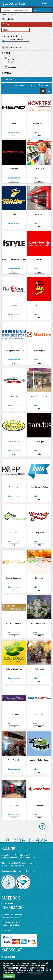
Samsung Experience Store (14, 351)
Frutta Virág (39, 669)
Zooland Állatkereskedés (39, 760)
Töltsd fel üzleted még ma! (14, 866)
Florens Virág (14, 715)
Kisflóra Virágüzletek (14, 669)
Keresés (13, 15)
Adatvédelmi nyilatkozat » (11, 922)
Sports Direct (39, 715)
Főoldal (5, 15)
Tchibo (14, 214)
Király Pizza (39, 533)
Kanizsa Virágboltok (14, 624)
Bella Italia (39, 578)
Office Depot (39, 169)
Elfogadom (9, 976)
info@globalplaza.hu (9, 957)
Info (14, 136)
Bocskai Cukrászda (14, 578)
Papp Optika (14, 487)
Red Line (39, 260)
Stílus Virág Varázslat (39, 624)
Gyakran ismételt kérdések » (12, 914)
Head (14, 123)
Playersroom (14, 169)
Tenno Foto (14, 533)
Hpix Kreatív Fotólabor (39, 487)
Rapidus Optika (39, 442)
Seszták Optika (14, 442)
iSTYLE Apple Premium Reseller (14, 260)
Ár (40, 86)
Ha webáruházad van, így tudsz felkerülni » (18, 871)
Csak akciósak (12, 48)
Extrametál (14, 396)
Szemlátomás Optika (39, 396)
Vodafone (39, 805)
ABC (31, 86)
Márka (9, 62)
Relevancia (19, 86)
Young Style (14, 805)
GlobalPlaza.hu (7, 903)
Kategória (10, 67)
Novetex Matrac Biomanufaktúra (39, 125)
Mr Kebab (39, 305)
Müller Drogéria (39, 351)
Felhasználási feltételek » (11, 925)
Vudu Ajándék (14, 760)
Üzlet (8, 65)
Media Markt (39, 214)
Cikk (8, 57)
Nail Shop (14, 305)
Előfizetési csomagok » (10, 917)
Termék (9, 59)
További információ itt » (34, 973)
